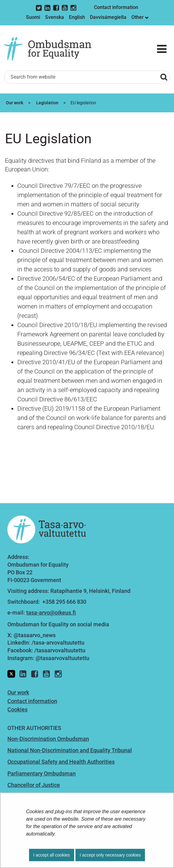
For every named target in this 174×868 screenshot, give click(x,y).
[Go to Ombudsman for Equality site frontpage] (52, 49)
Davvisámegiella (108, 17)
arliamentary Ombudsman (43, 773)
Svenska (55, 17)
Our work (14, 103)
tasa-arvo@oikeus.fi (51, 613)
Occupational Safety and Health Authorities (61, 762)
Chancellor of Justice (34, 785)
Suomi (33, 17)
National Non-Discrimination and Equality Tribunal (70, 750)
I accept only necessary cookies (110, 855)
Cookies (17, 709)
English (77, 17)
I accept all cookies (52, 855)
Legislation (47, 103)
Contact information (116, 7)
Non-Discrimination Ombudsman (48, 739)
